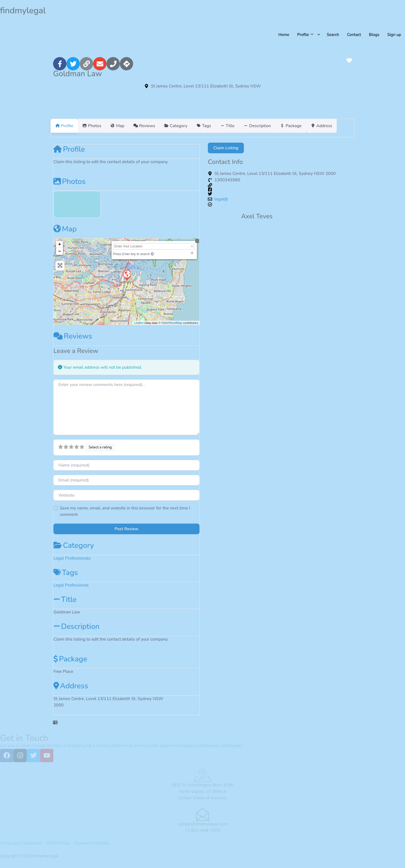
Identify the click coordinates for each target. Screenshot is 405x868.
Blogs (374, 35)
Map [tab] (124, 126)
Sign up (394, 35)
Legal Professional (71, 585)
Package (70, 659)
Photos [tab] (95, 126)
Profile (69, 149)
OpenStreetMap (172, 323)
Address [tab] (350, 126)
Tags (66, 573)
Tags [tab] (220, 126)
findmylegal (23, 11)
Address (71, 686)
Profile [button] (305, 35)
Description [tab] (280, 126)
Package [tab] (316, 126)
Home (283, 35)
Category (74, 545)
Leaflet (139, 323)
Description (76, 626)
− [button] (60, 251)
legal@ (221, 199)
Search (333, 35)
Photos (69, 182)
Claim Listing (226, 148)
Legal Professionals (72, 558)
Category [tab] (188, 126)
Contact (354, 35)
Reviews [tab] (154, 126)
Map (65, 229)
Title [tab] (247, 126)
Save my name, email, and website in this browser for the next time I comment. (125, 511)
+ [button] (60, 244)
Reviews (73, 336)
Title (65, 600)
